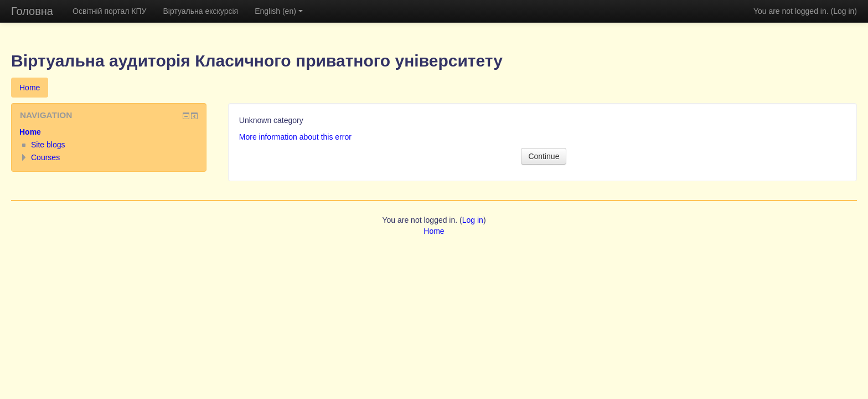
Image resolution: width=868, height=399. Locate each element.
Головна (32, 11)
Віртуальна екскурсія (200, 11)
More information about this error (295, 137)
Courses (45, 157)
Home (30, 88)
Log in (844, 11)
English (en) (279, 11)
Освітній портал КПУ (109, 11)
